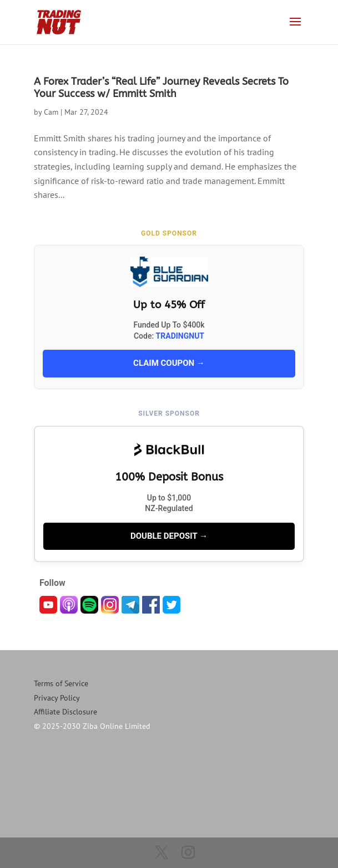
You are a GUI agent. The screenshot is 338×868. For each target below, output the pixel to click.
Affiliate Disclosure (65, 712)
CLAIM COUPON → (169, 363)
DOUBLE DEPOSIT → (169, 536)
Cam (51, 112)
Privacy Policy (57, 698)
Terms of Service (61, 683)
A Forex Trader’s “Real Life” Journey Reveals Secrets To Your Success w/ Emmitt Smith (161, 88)
